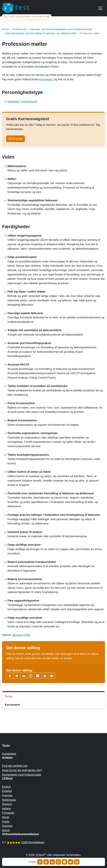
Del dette (32, 862)
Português (8, 813)
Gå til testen (16, 139)
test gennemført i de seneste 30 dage (27, 17)
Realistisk (13, 102)
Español (7, 791)
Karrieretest (12, 705)
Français (7, 795)
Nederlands (9, 800)
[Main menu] (100, 8)
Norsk (6, 817)
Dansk (6, 830)
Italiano (6, 809)
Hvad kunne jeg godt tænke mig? (22, 770)
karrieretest (46, 79)
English (6, 787)
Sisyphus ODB (21, 635)
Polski (6, 822)
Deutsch (7, 804)
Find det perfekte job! (15, 766)
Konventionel (29, 102)
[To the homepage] (16, 8)
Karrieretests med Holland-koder (22, 775)
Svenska (7, 826)
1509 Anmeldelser (33, 842)
